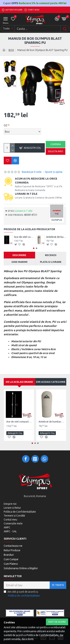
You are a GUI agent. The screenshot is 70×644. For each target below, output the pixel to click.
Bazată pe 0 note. (32, 172)
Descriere (19, 255)
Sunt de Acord (57, 622)
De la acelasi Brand (19, 382)
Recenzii (51, 255)
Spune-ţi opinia (54, 172)
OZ (6, 125)
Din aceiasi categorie (51, 382)
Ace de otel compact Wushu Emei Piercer (24, 237)
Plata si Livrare (51, 262)
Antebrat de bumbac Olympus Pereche (56, 237)
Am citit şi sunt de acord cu (22, 594)
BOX (11, 50)
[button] (34, 248)
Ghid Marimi (19, 262)
